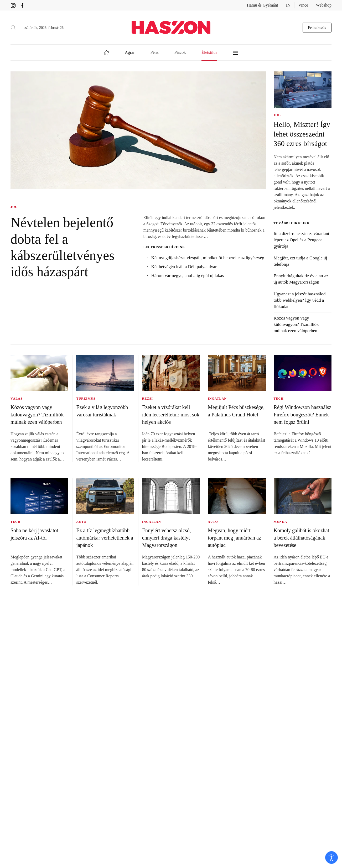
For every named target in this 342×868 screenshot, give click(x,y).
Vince (303, 5)
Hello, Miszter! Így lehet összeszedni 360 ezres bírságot (302, 134)
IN (288, 5)
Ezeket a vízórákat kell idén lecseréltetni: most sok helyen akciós (171, 415)
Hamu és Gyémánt (263, 5)
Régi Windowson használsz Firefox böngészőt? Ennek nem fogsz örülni (303, 415)
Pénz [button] (155, 52)
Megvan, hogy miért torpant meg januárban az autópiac (234, 538)
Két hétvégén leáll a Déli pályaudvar (184, 267)
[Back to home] (171, 27)
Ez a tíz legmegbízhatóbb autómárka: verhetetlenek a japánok (105, 538)
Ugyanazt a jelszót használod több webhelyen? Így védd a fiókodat (300, 300)
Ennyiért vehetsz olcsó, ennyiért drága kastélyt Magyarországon (167, 538)
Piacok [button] (180, 52)
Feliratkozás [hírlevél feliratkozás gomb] (317, 27)
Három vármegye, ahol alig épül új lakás (188, 276)
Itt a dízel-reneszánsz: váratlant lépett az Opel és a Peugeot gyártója (302, 240)
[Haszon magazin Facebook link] (22, 5)
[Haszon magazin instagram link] (13, 5)
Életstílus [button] (209, 52)
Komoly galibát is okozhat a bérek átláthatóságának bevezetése (302, 538)
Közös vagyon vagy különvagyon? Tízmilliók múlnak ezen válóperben (296, 324)
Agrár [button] (130, 52)
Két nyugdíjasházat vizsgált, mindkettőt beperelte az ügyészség (208, 258)
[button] (13, 28)
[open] (331, 857)
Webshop (324, 5)
